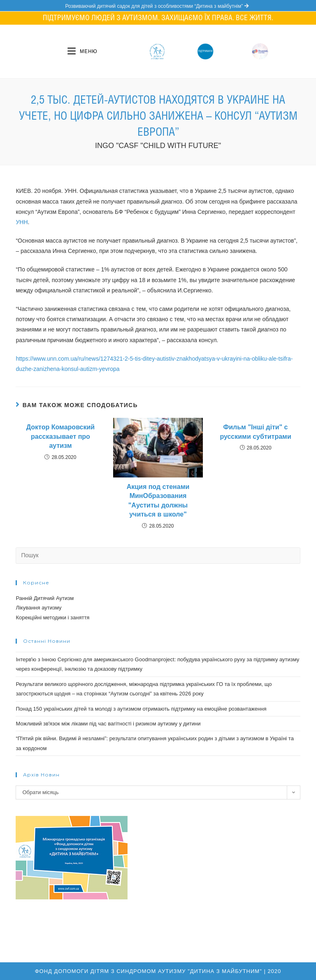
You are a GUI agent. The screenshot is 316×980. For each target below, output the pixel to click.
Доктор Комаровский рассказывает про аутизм (60, 436)
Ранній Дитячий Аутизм (45, 598)
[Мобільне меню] (82, 51)
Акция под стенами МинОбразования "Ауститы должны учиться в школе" (158, 500)
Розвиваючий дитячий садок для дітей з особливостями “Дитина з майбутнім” (158, 6)
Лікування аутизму (38, 608)
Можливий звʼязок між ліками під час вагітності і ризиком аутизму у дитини (108, 724)
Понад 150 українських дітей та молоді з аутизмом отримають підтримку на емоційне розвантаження (141, 709)
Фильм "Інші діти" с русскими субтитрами (255, 432)
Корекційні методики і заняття (52, 617)
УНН (22, 222)
